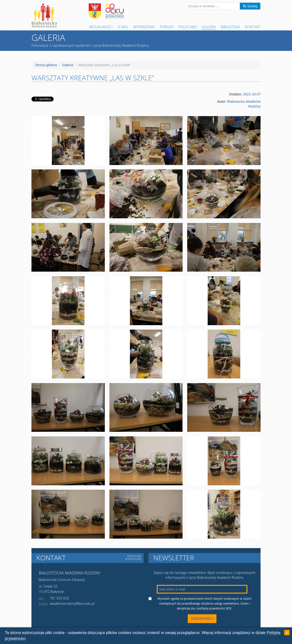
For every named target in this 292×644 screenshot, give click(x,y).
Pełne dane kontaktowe (133, 558)
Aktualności (101, 27)
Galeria (209, 27)
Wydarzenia (144, 27)
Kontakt (253, 27)
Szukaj (250, 6)
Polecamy (188, 27)
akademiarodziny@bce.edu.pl (72, 603)
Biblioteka (230, 27)
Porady (167, 27)
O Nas (123, 27)
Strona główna (46, 65)
